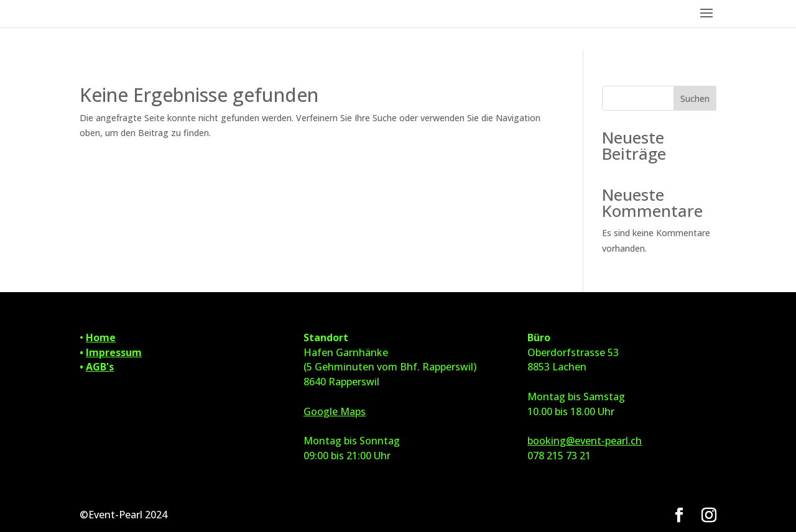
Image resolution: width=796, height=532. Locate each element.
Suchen (695, 99)
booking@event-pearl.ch (585, 441)
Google (322, 411)
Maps (353, 411)
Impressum (114, 352)
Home (101, 337)
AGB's (100, 367)
